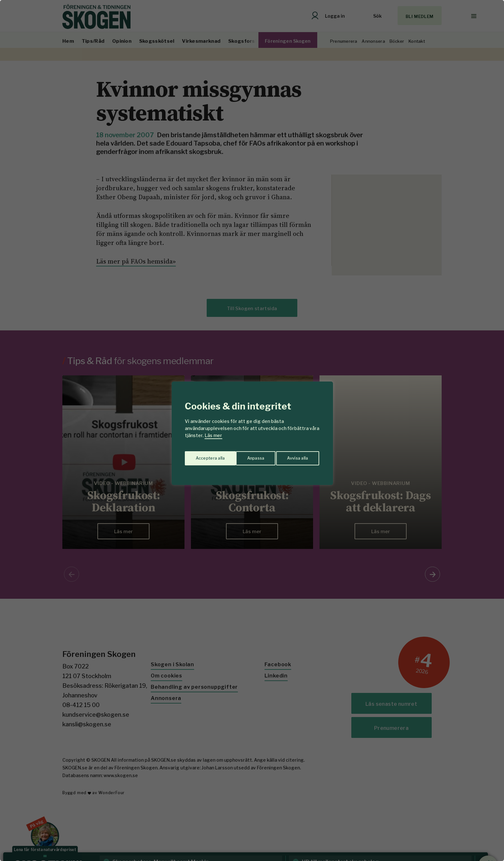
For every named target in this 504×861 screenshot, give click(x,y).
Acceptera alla (294, 456)
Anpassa (203, 456)
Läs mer (213, 435)
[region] (252, 430)
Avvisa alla (245, 456)
